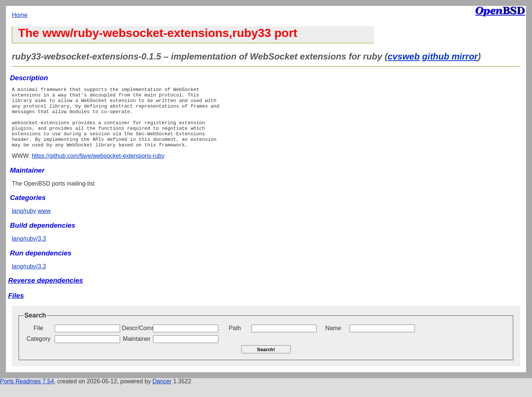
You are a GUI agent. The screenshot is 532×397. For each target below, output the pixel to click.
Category (39, 351)
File (38, 340)
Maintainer (137, 351)
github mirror (450, 56)
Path (235, 340)
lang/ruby (24, 223)
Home (20, 15)
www (44, 223)
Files (16, 308)
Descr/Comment (137, 340)
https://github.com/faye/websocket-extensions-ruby (98, 168)
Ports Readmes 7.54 (27, 393)
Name (333, 340)
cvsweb (404, 56)
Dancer (162, 393)
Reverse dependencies (46, 293)
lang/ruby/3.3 (29, 251)
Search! (266, 362)
